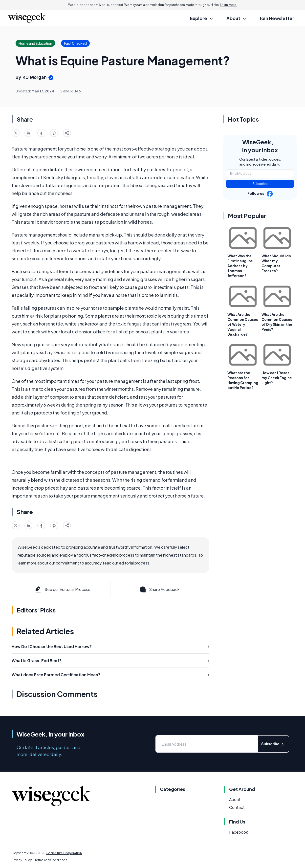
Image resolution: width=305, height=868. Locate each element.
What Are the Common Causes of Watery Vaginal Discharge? (243, 324)
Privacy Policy (22, 860)
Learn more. (229, 5)
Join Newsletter (277, 18)
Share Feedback (159, 589)
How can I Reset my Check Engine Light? (277, 378)
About (235, 799)
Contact (237, 807)
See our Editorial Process (62, 589)
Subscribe (260, 184)
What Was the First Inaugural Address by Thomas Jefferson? (240, 266)
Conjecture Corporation (64, 853)
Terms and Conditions (51, 860)
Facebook (239, 832)
